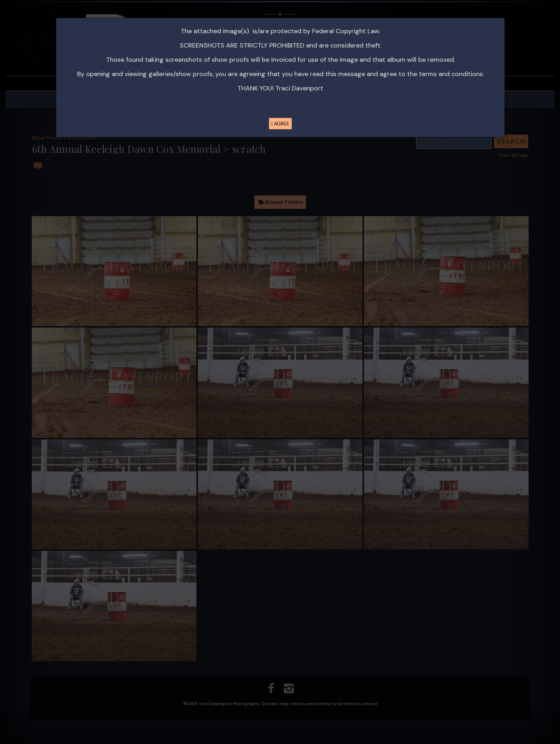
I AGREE (280, 124)
